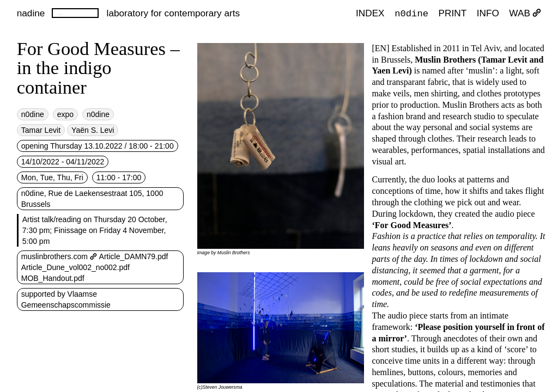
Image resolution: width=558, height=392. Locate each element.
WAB (525, 13)
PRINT (453, 13)
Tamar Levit (41, 130)
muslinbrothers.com (59, 256)
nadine (31, 13)
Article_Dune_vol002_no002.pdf (75, 267)
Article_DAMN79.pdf (134, 256)
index (370, 13)
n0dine (411, 13)
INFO (488, 13)
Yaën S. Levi (93, 130)
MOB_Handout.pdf (53, 278)
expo (65, 114)
